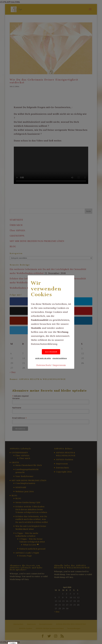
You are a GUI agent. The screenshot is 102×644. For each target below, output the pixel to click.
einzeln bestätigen (60, 358)
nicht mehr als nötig (43, 358)
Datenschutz (44, 365)
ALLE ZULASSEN (51, 352)
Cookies (13, 643)
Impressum (59, 365)
